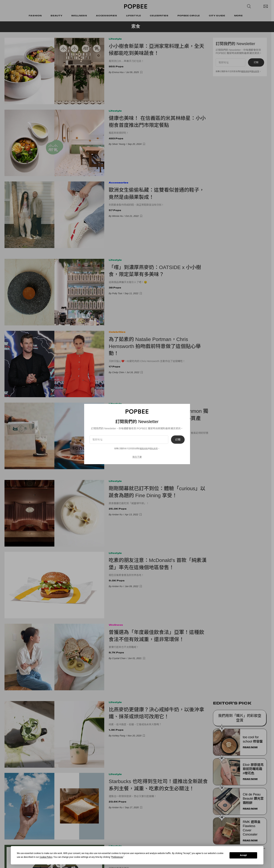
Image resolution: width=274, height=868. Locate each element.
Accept (243, 855)
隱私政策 (154, 449)
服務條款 (144, 449)
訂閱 (178, 440)
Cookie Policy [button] (46, 857)
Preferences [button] (117, 857)
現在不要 (137, 457)
